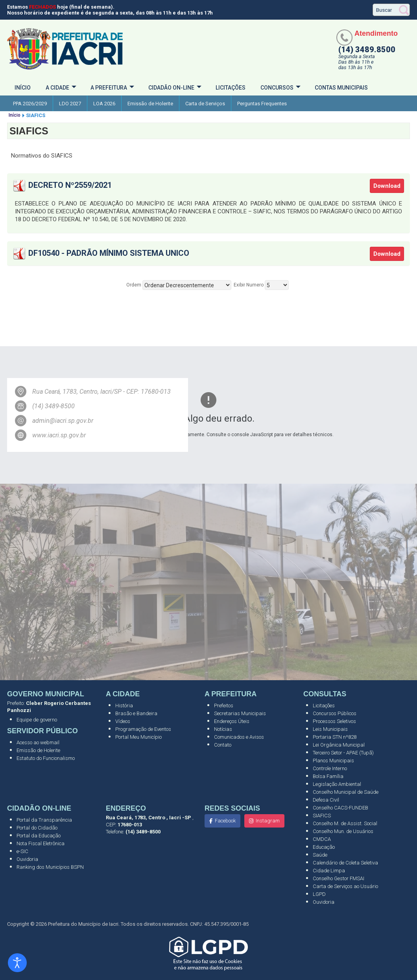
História (124, 706)
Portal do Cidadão (37, 828)
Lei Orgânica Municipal (339, 745)
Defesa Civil (326, 800)
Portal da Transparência (44, 820)
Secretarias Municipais (240, 713)
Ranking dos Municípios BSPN (50, 867)
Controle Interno (330, 768)
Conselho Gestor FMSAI (339, 878)
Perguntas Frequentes (262, 104)
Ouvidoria (27, 859)
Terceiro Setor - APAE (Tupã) (343, 753)
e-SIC (22, 851)
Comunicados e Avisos (239, 737)
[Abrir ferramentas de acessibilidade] (17, 963)
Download (387, 186)
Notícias (223, 729)
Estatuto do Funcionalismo (46, 758)
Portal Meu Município (138, 737)
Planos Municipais (333, 761)
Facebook (222, 821)
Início (23, 88)
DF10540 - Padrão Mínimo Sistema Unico (109, 253)
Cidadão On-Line (171, 88)
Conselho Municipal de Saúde (346, 792)
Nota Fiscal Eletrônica (41, 843)
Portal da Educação (39, 836)
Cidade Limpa (329, 871)
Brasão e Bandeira (136, 713)
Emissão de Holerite (150, 104)
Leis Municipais (330, 729)
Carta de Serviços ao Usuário (345, 886)
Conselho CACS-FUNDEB (340, 808)
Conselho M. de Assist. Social (345, 823)
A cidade (57, 88)
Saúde (320, 855)
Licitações (231, 88)
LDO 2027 (70, 104)
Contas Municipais (341, 88)
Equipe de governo (37, 720)
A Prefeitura (109, 88)
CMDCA (322, 839)
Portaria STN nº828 (335, 737)
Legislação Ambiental (337, 784)
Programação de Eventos (143, 729)
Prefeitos (224, 706)
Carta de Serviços (205, 104)
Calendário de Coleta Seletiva (345, 863)
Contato (223, 745)
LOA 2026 (104, 104)
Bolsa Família (328, 776)
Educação (324, 847)
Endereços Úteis (232, 721)
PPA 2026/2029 (30, 104)
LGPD (319, 894)
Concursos (277, 88)
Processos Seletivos (334, 721)
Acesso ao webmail (38, 742)
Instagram (264, 821)
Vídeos (123, 721)
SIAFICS (322, 816)
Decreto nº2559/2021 (70, 185)
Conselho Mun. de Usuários (343, 831)
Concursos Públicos (335, 713)
